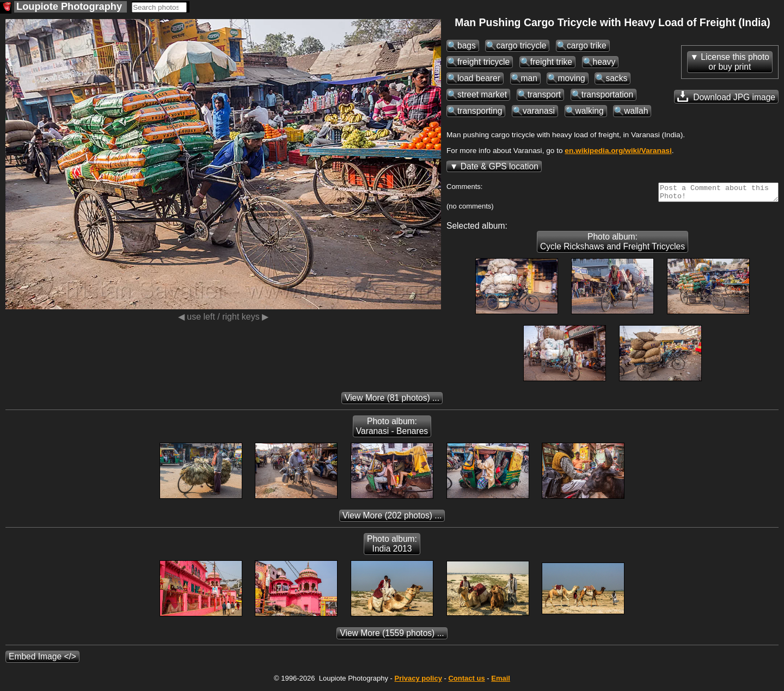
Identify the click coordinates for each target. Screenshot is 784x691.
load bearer (479, 78)
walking (590, 111)
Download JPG (726, 96)
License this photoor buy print (735, 62)
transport (544, 94)
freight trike (551, 62)
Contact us (466, 681)
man (529, 78)
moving (571, 78)
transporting (480, 111)
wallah (636, 111)
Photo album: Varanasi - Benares (392, 429)
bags (467, 45)
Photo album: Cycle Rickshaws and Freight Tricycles (612, 245)
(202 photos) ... (392, 519)
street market (482, 94)
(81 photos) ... (392, 401)
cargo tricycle (521, 45)
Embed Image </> (42, 660)
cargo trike (587, 45)
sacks (616, 78)
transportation (607, 94)
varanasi (539, 111)
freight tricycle (483, 62)
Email (501, 681)
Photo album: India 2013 (392, 547)
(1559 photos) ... (392, 636)
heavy (604, 62)
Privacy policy (418, 681)
